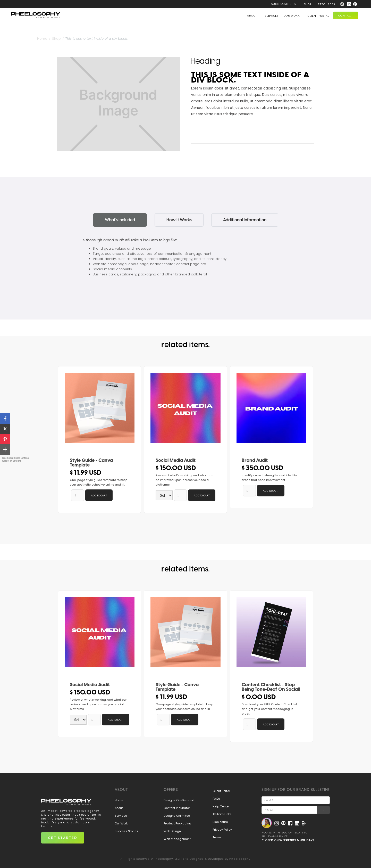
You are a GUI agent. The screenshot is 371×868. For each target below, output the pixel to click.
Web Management (177, 839)
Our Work (121, 823)
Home (119, 800)
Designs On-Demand (179, 800)
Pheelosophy (240, 859)
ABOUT (252, 15)
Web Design (172, 831)
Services (121, 816)
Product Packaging (177, 823)
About (119, 808)
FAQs (216, 799)
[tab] (120, 220)
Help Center (221, 806)
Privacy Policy (222, 830)
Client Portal (221, 791)
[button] (308, 4)
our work (292, 15)
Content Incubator (177, 808)
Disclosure (220, 822)
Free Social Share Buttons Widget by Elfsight (15, 459)
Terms (217, 837)
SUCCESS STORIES (284, 4)
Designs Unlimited (177, 816)
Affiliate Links (222, 814)
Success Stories (126, 831)
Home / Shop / (50, 39)
